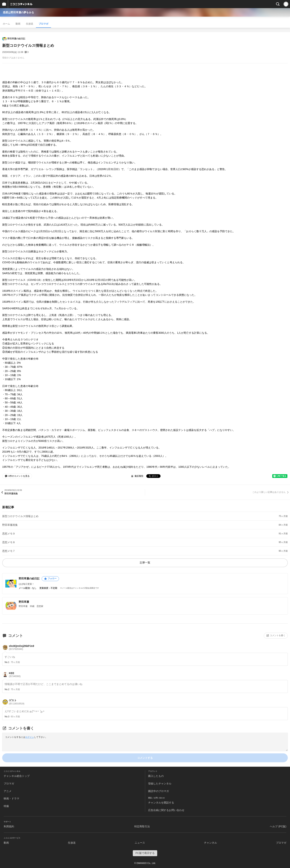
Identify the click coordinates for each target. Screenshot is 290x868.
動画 (18, 24)
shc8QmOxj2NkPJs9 (21, 648)
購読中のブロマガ (159, 791)
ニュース (140, 843)
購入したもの (156, 776)
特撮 (6, 806)
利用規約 (9, 826)
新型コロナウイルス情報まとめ (20, 516)
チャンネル (210, 843)
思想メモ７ (9, 551)
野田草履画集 (10, 525)
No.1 (7, 662)
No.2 (7, 689)
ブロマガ (43, 24)
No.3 (7, 717)
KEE (15, 675)
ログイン (30, 737)
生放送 (29, 24)
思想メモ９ (9, 534)
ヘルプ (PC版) (278, 826)
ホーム (6, 24)
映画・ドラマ (11, 798)
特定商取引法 (142, 826)
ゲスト (17, 702)
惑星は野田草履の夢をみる (18, 12)
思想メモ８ (9, 542)
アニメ (8, 791)
